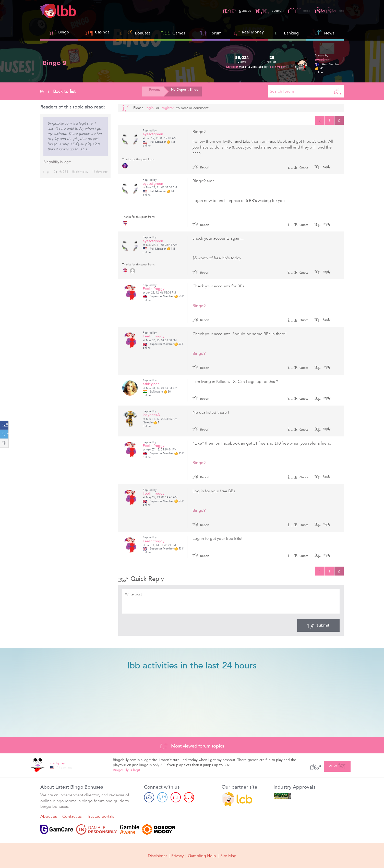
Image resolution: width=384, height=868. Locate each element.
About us (49, 817)
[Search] (338, 91)
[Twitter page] (162, 798)
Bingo (64, 32)
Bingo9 (199, 307)
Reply (326, 167)
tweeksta (322, 60)
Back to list (58, 91)
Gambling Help (202, 856)
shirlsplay (82, 172)
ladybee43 (151, 416)
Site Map (228, 856)
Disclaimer (157, 856)
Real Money (253, 32)
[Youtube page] (189, 798)
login (326, 10)
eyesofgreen (153, 135)
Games (173, 33)
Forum (211, 33)
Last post (233, 67)
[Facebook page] (149, 798)
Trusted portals (101, 817)
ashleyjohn (151, 385)
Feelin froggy (277, 67)
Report (201, 168)
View (337, 766)
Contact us (72, 817)
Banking (287, 33)
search (257, 10)
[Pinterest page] (176, 798)
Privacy (177, 856)
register (290, 10)
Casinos (102, 32)
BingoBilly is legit (57, 162)
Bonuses (135, 33)
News (325, 33)
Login (150, 108)
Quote (298, 168)
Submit (318, 627)
